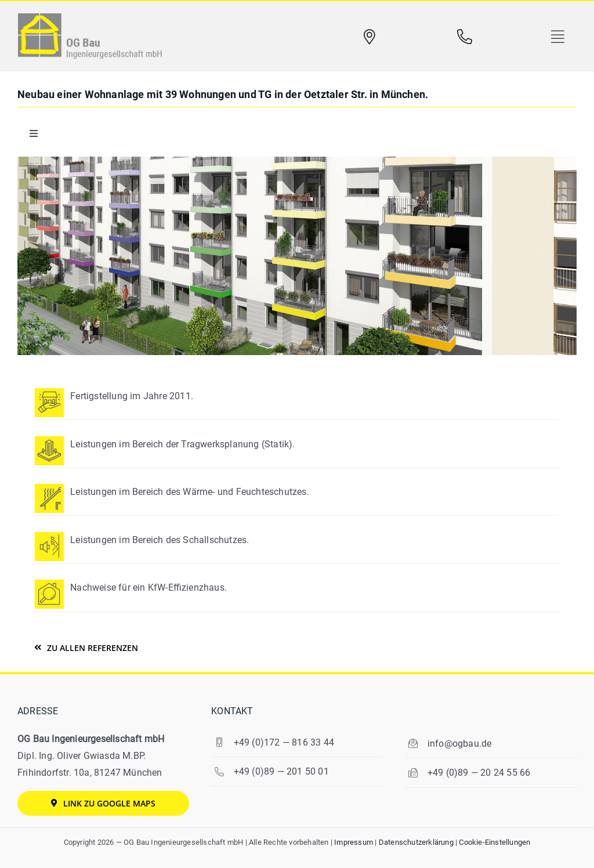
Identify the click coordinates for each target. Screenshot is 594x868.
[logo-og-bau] (90, 17)
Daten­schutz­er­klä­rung (416, 842)
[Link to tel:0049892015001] (465, 37)
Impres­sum (354, 842)
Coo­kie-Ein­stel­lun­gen (495, 842)
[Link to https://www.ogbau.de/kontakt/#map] (370, 37)
